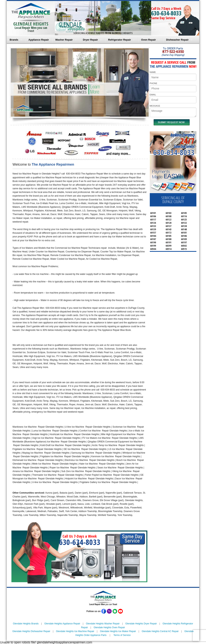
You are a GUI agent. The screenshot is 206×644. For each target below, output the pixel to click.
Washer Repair (64, 40)
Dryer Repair (90, 40)
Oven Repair (149, 40)
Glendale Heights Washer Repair (103, 624)
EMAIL (153, 95)
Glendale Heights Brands (26, 624)
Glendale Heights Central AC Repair (160, 631)
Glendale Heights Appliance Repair (62, 624)
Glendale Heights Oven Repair (109, 627)
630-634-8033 (166, 13)
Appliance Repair (39, 40)
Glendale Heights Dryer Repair (141, 624)
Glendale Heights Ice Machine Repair (75, 631)
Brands (14, 40)
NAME (153, 72)
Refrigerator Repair (120, 40)
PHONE (154, 83)
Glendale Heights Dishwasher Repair (31, 631)
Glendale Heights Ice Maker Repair (118, 631)
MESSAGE (155, 106)
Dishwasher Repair (177, 40)
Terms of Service (122, 635)
